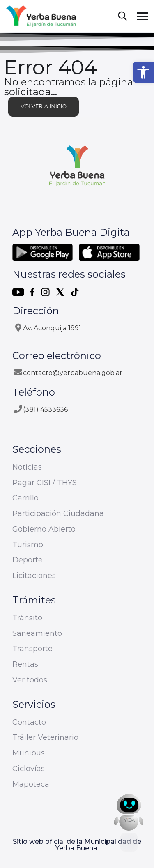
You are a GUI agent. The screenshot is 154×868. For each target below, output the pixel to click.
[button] (143, 72)
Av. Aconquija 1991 (52, 328)
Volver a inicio (44, 107)
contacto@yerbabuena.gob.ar (73, 373)
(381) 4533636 (45, 409)
